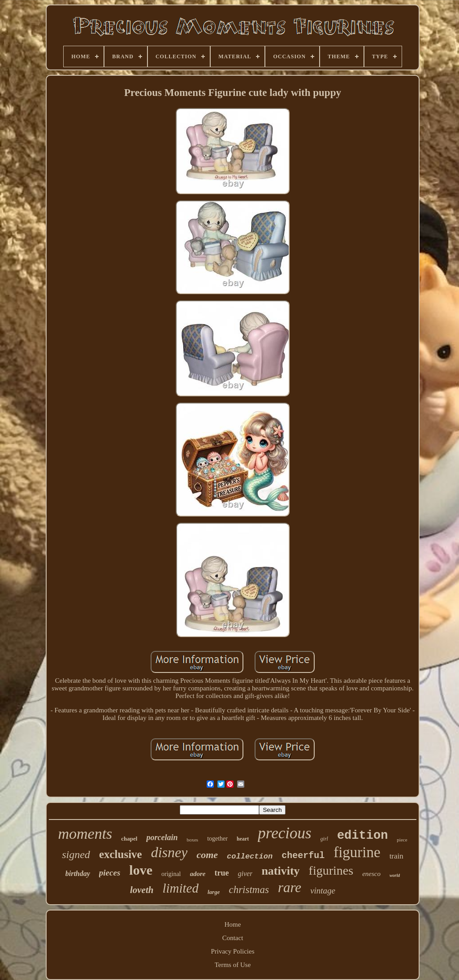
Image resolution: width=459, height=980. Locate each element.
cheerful (303, 856)
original (171, 874)
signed (76, 854)
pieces (110, 873)
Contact (233, 938)
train (396, 856)
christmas (249, 890)
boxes (192, 840)
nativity (280, 871)
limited (180, 888)
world (395, 875)
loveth (142, 890)
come (207, 855)
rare (290, 887)
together (217, 839)
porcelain (162, 837)
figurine (357, 852)
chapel (129, 839)
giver (245, 874)
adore (198, 874)
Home (233, 924)
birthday (78, 874)
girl (324, 839)
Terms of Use (233, 965)
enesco (371, 874)
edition (362, 836)
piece (402, 840)
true (222, 873)
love (141, 870)
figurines (331, 870)
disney (169, 852)
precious (284, 833)
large (214, 892)
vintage (323, 891)
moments (85, 834)
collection (250, 856)
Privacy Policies (232, 951)
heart (243, 839)
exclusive (121, 854)
